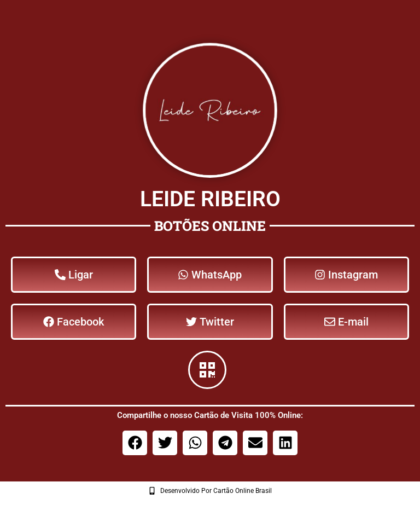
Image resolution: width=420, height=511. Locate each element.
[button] (135, 443)
